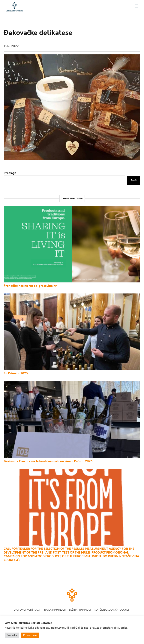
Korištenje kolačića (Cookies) (112, 610)
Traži (134, 180)
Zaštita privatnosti (80, 610)
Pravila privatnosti (54, 610)
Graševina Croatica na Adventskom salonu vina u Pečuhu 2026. (48, 461)
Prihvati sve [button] (30, 635)
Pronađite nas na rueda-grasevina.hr (30, 286)
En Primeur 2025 (16, 374)
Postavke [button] (12, 635)
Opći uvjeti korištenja (27, 610)
